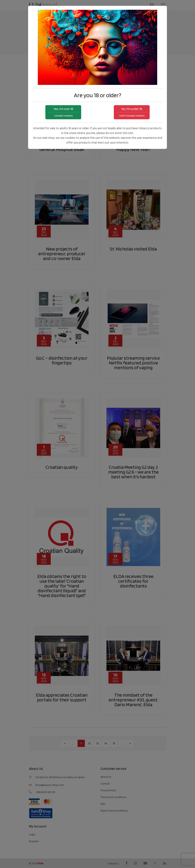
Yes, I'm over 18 (63, 112)
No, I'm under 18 (132, 112)
